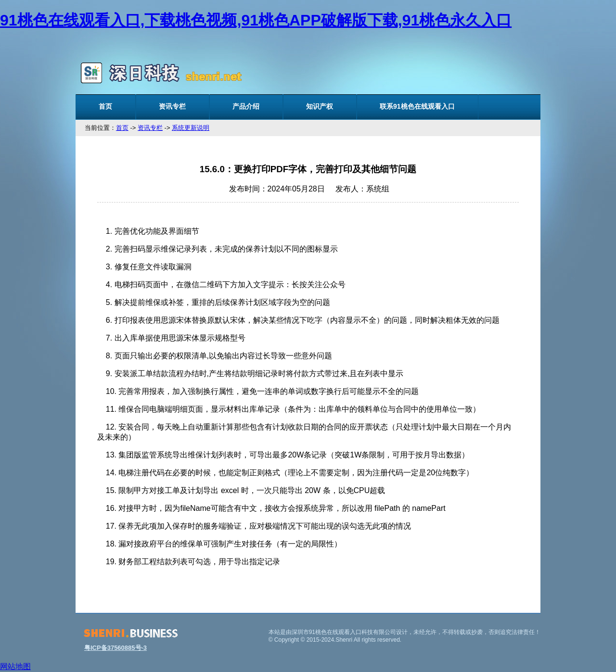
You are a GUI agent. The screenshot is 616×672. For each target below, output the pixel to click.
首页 (105, 106)
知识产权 (320, 106)
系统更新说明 (191, 128)
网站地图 (15, 666)
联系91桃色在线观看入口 (417, 106)
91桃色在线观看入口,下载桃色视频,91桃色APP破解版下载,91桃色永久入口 (256, 20)
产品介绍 (246, 106)
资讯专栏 (172, 106)
